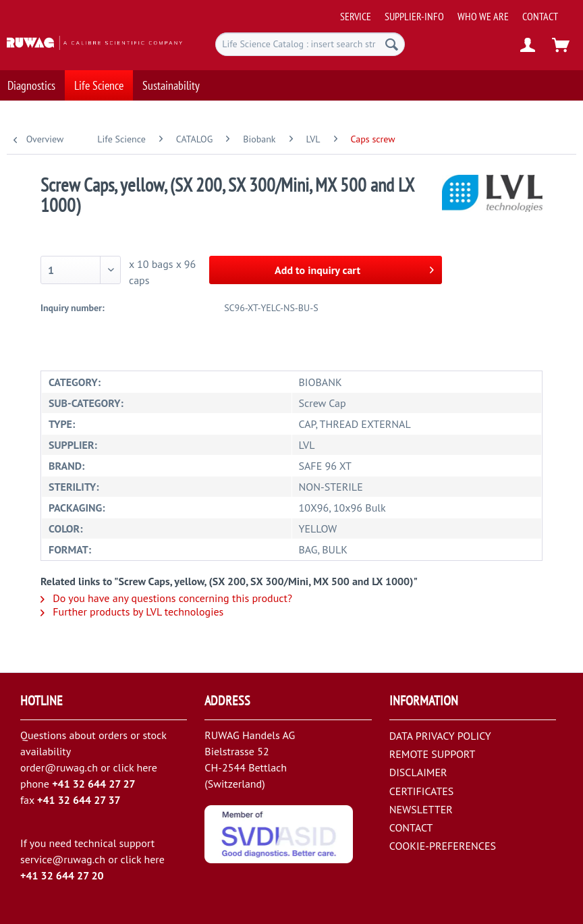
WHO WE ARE (483, 16)
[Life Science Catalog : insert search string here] (310, 44)
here (146, 767)
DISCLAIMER (418, 772)
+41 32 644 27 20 (62, 875)
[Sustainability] (171, 85)
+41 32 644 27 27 (94, 784)
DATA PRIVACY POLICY (440, 736)
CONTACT (540, 16)
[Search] (392, 44)
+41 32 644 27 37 (79, 800)
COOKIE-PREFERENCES (443, 846)
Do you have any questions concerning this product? (166, 598)
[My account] (528, 46)
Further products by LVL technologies (132, 612)
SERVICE (356, 16)
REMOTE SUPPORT (433, 754)
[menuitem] (457, 11)
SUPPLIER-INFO (414, 16)
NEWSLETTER (421, 809)
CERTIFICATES (422, 791)
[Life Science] (99, 85)
